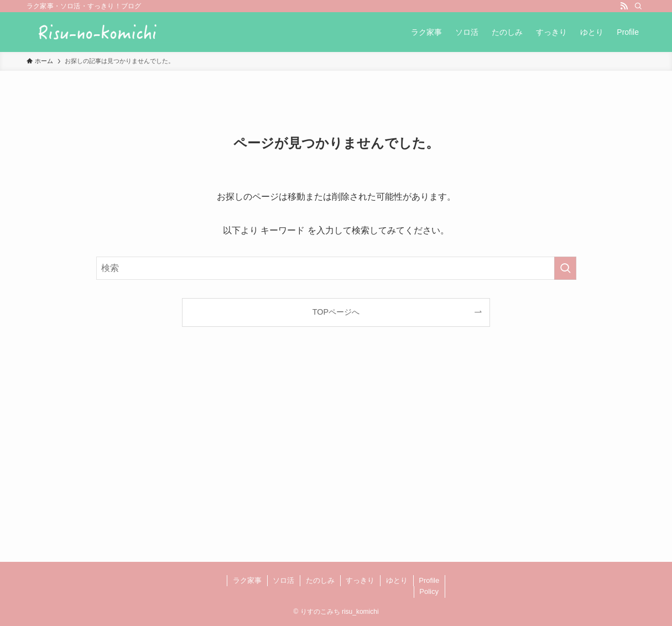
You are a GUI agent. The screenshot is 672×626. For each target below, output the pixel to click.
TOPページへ (336, 312)
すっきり (360, 580)
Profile (429, 580)
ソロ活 (283, 580)
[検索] (638, 6)
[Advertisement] (336, 458)
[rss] (624, 6)
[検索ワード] (336, 268)
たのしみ (320, 580)
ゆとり (397, 580)
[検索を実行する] (565, 268)
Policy (429, 591)
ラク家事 (247, 580)
